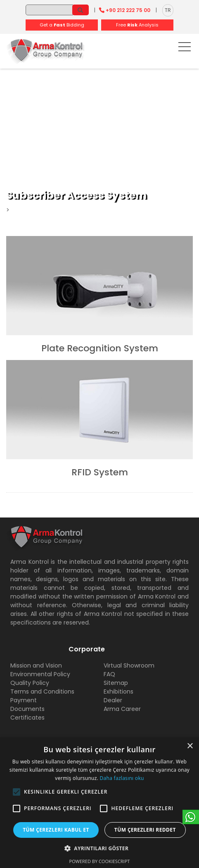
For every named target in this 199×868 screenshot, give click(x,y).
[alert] (99, 803)
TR (168, 10)
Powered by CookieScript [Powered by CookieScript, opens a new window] (100, 861)
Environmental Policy (40, 674)
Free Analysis (137, 25)
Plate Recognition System (100, 348)
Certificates (27, 718)
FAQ (109, 674)
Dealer (113, 700)
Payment (24, 700)
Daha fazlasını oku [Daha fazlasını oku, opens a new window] (122, 778)
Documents (27, 709)
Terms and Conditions (42, 692)
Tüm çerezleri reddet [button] (145, 830)
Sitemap (116, 683)
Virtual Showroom (129, 665)
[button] (17, 792)
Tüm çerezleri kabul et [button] (56, 830)
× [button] (190, 746)
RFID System (100, 472)
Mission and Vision (36, 665)
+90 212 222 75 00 (128, 10)
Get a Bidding (62, 25)
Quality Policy (30, 683)
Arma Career (122, 709)
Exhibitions (118, 692)
